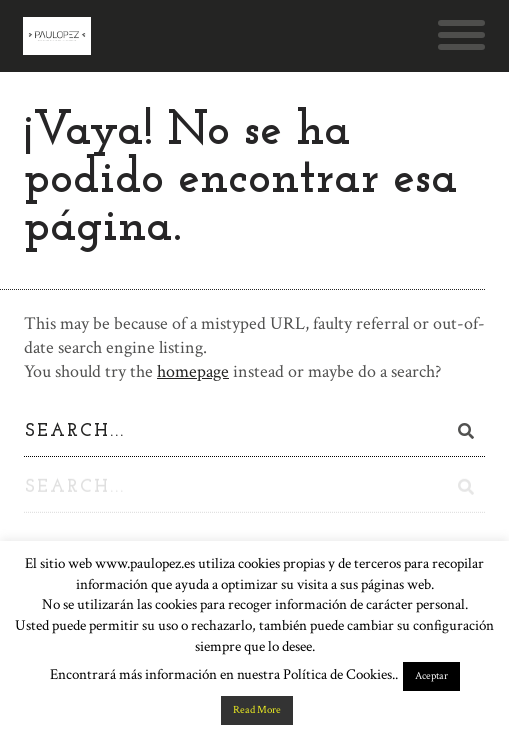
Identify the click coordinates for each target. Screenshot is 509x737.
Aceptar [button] (431, 676)
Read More (257, 710)
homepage (193, 371)
